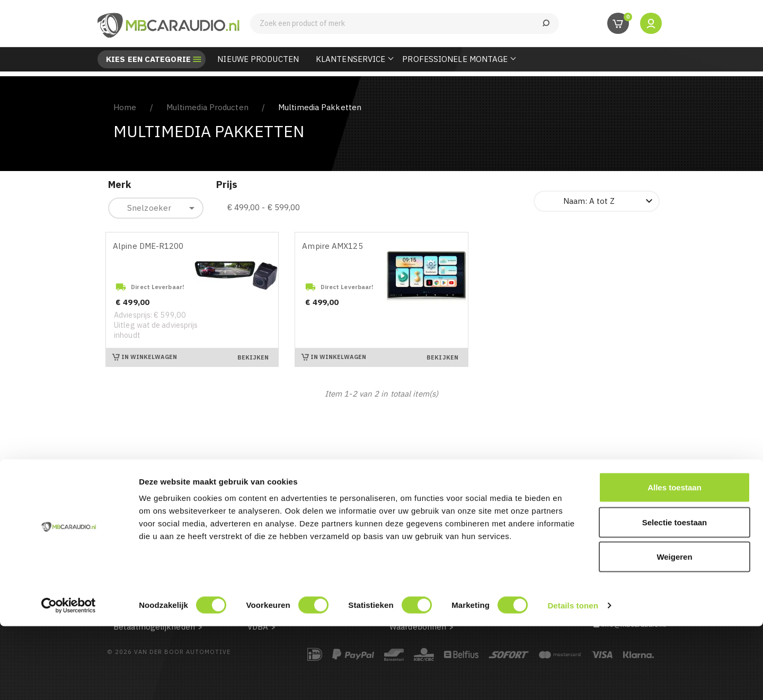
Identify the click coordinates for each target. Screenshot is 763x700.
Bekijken (253, 357)
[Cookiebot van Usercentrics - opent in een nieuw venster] (69, 679)
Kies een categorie (148, 59)
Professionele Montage (455, 59)
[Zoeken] (405, 24)
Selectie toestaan (675, 596)
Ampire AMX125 (332, 246)
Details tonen (573, 679)
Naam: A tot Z (609, 201)
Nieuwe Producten (258, 59)
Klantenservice (351, 59)
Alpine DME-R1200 (148, 246)
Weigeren (674, 630)
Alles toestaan (675, 561)
